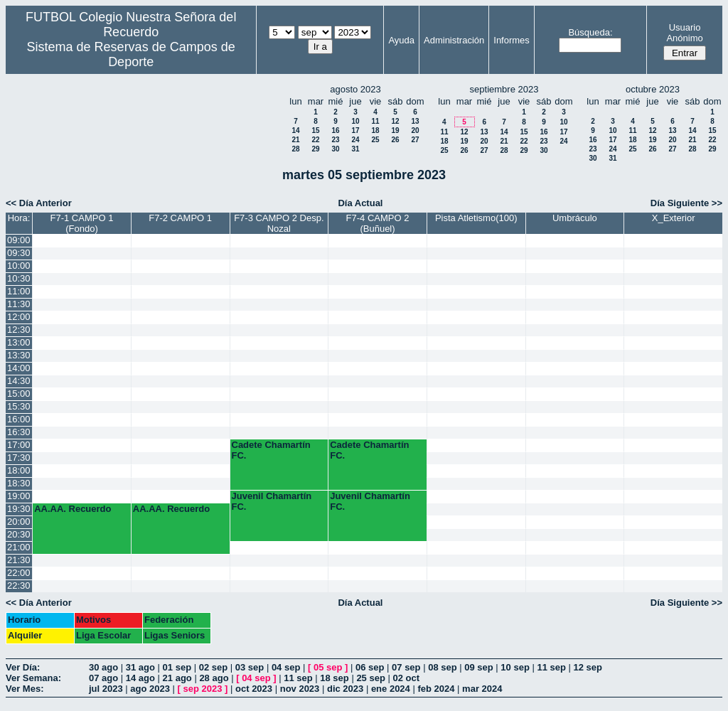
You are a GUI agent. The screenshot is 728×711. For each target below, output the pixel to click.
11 (375, 121)
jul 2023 (106, 689)
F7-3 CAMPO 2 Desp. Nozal (279, 223)
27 (415, 140)
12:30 (19, 330)
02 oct (406, 678)
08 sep (442, 667)
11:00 (19, 291)
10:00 (19, 266)
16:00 (19, 419)
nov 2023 (300, 689)
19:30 (19, 509)
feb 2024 (436, 689)
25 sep (370, 678)
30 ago (103, 667)
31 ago (140, 667)
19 (395, 130)
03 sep (250, 667)
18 (375, 130)
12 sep (588, 667)
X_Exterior (674, 218)
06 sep (370, 667)
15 (315, 130)
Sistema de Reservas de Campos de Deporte (131, 54)
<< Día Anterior (39, 203)
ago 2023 (150, 689)
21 (295, 140)
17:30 (19, 458)
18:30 (19, 483)
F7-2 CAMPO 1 (180, 218)
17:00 (19, 445)
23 (335, 140)
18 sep (334, 678)
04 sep (286, 667)
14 (295, 130)
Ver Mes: (25, 689)
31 (355, 149)
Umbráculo (575, 218)
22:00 (19, 573)
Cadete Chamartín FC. (271, 450)
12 (395, 121)
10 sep (515, 667)
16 (335, 130)
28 (295, 149)
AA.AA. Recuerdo (73, 509)
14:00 (19, 368)
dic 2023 (345, 689)
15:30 (19, 406)
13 (415, 121)
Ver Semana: (33, 678)
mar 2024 (482, 689)
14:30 (19, 381)
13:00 (19, 342)
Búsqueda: (590, 32)
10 (355, 121)
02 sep (213, 667)
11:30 (19, 304)
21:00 (19, 547)
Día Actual (360, 203)
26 (395, 140)
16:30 (19, 432)
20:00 (19, 522)
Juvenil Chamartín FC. (272, 501)
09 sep (478, 667)
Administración (454, 40)
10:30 (19, 278)
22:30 (19, 586)
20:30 (19, 534)
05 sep (328, 667)
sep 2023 (203, 689)
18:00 (19, 470)
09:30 (19, 253)
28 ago (214, 678)
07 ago (103, 678)
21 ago (177, 678)
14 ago (140, 678)
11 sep (551, 667)
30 (335, 149)
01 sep (177, 667)
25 (375, 140)
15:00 (19, 394)
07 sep (406, 667)
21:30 (19, 560)
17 (355, 130)
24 (355, 140)
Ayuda (401, 40)
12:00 (19, 317)
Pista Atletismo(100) (476, 218)
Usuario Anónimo (684, 33)
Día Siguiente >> (686, 203)
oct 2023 (254, 689)
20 (415, 130)
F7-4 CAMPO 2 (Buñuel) (378, 223)
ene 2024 (391, 689)
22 (315, 140)
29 (315, 149)
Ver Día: (23, 667)
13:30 (19, 355)
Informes (512, 40)
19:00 (19, 496)
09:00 (19, 240)
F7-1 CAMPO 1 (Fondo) (82, 223)
